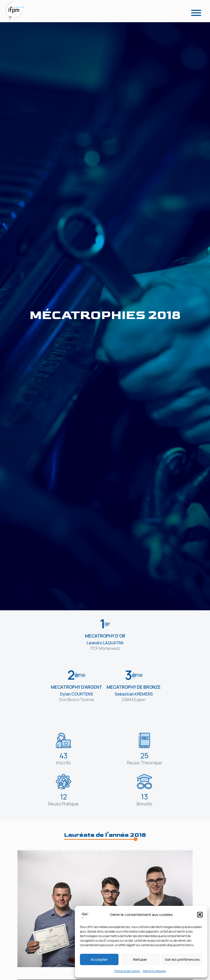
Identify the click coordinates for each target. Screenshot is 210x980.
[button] (200, 915)
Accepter (99, 959)
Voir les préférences (182, 959)
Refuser (140, 959)
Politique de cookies (127, 971)
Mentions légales (154, 971)
